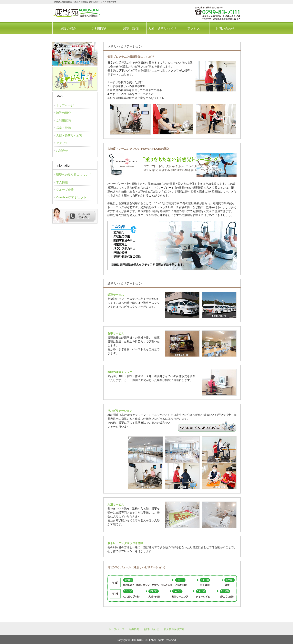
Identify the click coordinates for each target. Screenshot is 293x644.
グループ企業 (65, 190)
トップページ (65, 105)
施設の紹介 (68, 29)
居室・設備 (131, 29)
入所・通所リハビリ (162, 29)
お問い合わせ (225, 29)
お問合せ (62, 151)
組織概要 (134, 629)
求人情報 (62, 182)
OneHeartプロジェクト (71, 197)
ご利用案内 (99, 29)
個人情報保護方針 (174, 629)
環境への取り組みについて (74, 175)
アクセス (194, 29)
